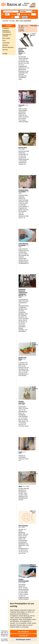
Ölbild (20, 486)
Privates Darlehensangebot (24, 581)
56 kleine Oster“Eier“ (22, 402)
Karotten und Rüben (22, 358)
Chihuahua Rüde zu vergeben (23, 191)
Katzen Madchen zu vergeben (23, 244)
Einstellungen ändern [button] (23, 639)
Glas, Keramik (6, 38)
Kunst (4, 41)
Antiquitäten (6, 28)
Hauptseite (5, 21)
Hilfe (2, 633)
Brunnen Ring (23, 148)
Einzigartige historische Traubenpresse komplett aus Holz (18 (23, 293)
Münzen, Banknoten (8, 47)
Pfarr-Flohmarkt (23, 526)
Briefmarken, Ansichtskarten (7, 31)
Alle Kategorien (5, 639)
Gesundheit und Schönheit (7, 35)
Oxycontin (22, 105)
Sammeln (5, 50)
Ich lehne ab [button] (23, 636)
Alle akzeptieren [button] (23, 632)
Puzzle (20, 452)
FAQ (5, 633)
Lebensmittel (6, 43)
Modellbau (5, 45)
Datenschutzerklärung (7, 634)
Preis (32, 26)
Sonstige (12, 21)
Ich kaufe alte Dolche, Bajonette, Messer (22, 51)
